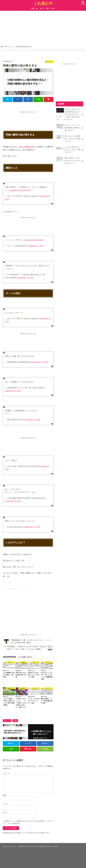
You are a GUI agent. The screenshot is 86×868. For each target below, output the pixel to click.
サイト (5, 812)
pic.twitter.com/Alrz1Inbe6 (33, 240)
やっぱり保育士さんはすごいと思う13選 (68, 150)
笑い (37, 8)
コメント (6, 773)
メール (6, 804)
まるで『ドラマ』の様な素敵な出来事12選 (68, 128)
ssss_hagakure (25, 147)
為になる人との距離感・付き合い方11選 (68, 139)
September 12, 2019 (36, 246)
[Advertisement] (43, 29)
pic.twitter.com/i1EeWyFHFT (20, 190)
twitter (9, 583)
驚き (48, 8)
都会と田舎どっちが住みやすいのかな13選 (68, 160)
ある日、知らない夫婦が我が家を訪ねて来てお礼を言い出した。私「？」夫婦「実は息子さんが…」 (68, 114)
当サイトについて (9, 847)
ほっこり (42, 8)
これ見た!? (43, 3)
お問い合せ (23, 847)
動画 (33, 8)
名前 (5, 795)
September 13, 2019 (13, 391)
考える (53, 8)
